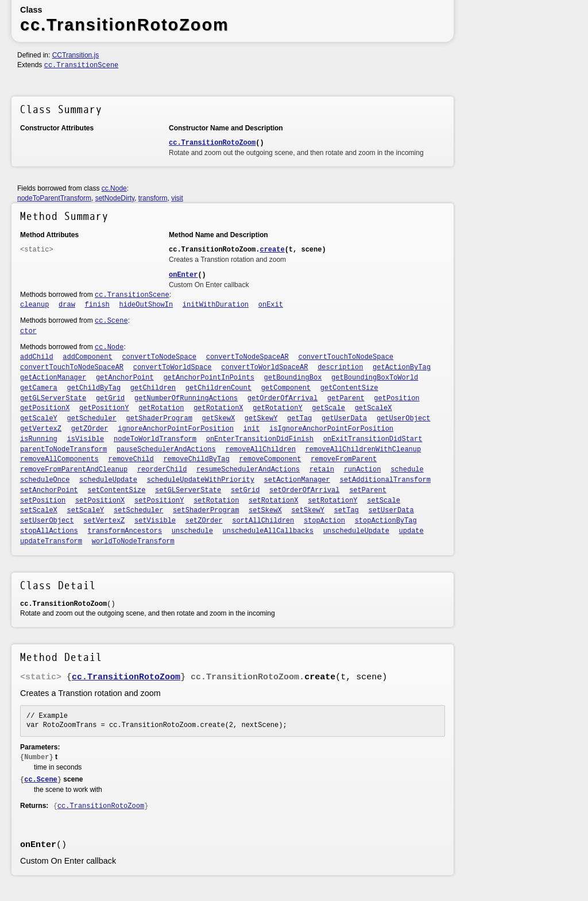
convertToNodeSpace (159, 357)
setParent (368, 490)
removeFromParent (344, 459)
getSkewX (219, 419)
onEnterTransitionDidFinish (260, 439)
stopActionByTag (386, 521)
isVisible (86, 439)
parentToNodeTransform (63, 450)
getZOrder (90, 429)
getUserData (344, 419)
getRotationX (218, 408)
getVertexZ (41, 429)
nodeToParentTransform (54, 198)
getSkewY (261, 419)
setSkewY (308, 511)
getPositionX (45, 408)
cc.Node (114, 188)
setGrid (245, 490)
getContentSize (349, 388)
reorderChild (162, 470)
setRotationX (273, 501)
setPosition (43, 501)
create (272, 250)
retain (322, 470)
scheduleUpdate (108, 480)
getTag (299, 419)
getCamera (39, 388)
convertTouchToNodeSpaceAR (72, 368)
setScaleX (39, 511)
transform (153, 198)
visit (177, 198)
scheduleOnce (45, 480)
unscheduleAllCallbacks (268, 531)
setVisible (155, 521)
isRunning (39, 439)
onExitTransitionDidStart (373, 439)
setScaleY (86, 511)
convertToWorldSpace (173, 368)
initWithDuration (216, 305)
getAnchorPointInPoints (208, 378)
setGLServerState (188, 490)
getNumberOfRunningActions (186, 399)
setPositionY (159, 501)
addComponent (87, 357)
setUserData (391, 511)
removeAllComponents (59, 459)
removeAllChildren (260, 450)
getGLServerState (53, 399)
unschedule (192, 531)
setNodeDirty (115, 198)
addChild (37, 357)
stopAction (324, 521)
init (252, 429)
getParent (346, 399)
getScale (328, 408)
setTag (347, 511)
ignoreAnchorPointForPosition (176, 429)
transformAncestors (125, 531)
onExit (271, 305)
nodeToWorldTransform (155, 439)
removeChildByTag (196, 459)
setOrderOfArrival (304, 490)
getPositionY (104, 408)
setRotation (216, 501)
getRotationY (277, 408)
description (340, 368)
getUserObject (404, 419)
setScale (384, 501)
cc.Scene (111, 321)
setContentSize (117, 490)
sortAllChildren (263, 521)
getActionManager (53, 378)
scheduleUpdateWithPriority (201, 480)
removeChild (131, 459)
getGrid (110, 399)
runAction (363, 470)
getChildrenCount (218, 388)
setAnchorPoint (49, 490)
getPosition (396, 399)
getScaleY (39, 419)
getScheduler (92, 419)
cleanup (34, 305)
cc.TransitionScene (82, 65)
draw (67, 305)
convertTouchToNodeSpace (346, 357)
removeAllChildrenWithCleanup (363, 450)
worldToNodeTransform (133, 542)
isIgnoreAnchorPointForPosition (331, 429)
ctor (28, 331)
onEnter (183, 275)
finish (97, 305)
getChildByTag (94, 388)
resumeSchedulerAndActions (248, 470)
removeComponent (270, 459)
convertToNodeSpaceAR (247, 357)
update (411, 531)
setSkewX (265, 511)
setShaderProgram (206, 511)
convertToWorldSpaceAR (264, 368)
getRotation (161, 408)
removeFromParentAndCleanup (74, 470)
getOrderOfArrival (283, 399)
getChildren (153, 388)
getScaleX (374, 408)
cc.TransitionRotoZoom (212, 143)
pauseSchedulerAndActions (166, 450)
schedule (407, 470)
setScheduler (138, 511)
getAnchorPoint (125, 378)
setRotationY (332, 501)
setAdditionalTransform (385, 480)
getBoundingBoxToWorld (375, 378)
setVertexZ (104, 521)
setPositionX (100, 501)
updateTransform (51, 542)
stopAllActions (49, 531)
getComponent (286, 388)
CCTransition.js (76, 55)
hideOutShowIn (146, 305)
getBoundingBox (293, 378)
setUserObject (47, 521)
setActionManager (297, 480)
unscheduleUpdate (356, 531)
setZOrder (204, 521)
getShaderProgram (159, 419)
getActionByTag (402, 368)
